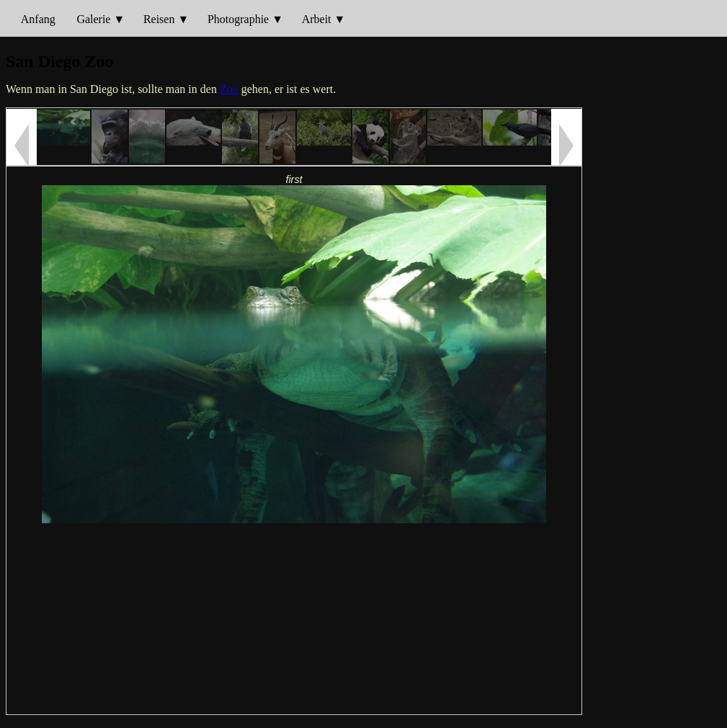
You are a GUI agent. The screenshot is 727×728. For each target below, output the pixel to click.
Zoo (229, 89)
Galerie (93, 19)
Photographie (238, 19)
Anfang (38, 19)
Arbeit (317, 19)
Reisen (159, 19)
